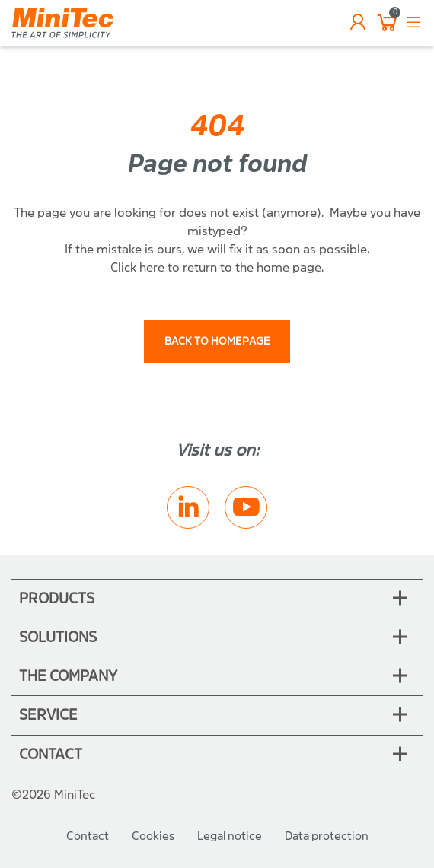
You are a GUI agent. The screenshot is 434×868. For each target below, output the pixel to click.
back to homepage (217, 341)
